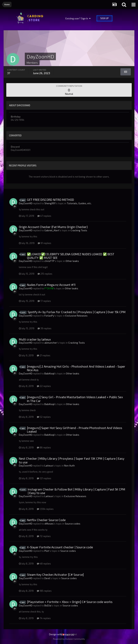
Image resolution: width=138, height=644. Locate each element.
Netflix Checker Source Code (46, 520)
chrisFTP (49, 261)
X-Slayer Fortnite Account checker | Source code (60, 547)
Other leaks (72, 261)
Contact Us (67, 635)
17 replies (44, 301)
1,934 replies (45, 509)
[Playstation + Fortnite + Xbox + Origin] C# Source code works (70, 602)
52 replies (44, 417)
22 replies (44, 386)
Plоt (47, 551)
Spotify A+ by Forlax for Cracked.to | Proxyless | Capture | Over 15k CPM (77, 312)
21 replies (44, 355)
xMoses (49, 524)
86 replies (44, 447)
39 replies (44, 328)
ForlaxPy (49, 316)
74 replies (44, 618)
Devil (47, 578)
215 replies (45, 274)
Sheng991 (50, 203)
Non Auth (69, 465)
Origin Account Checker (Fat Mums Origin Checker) (53, 227)
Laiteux (49, 465)
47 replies (44, 216)
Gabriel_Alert (52, 230)
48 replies (44, 564)
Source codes (73, 524)
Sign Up (104, 18)
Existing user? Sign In (78, 18)
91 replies (44, 243)
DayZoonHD (26, 203)
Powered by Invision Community (69, 639)
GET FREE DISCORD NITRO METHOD (50, 200)
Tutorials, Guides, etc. (79, 203)
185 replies (44, 591)
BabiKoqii (50, 373)
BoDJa (48, 605)
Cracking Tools (79, 230)
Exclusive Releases (76, 316)
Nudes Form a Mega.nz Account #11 (51, 285)
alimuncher (51, 343)
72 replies (44, 536)
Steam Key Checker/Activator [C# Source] (55, 574)
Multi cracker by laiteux (35, 339)
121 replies (44, 478)
